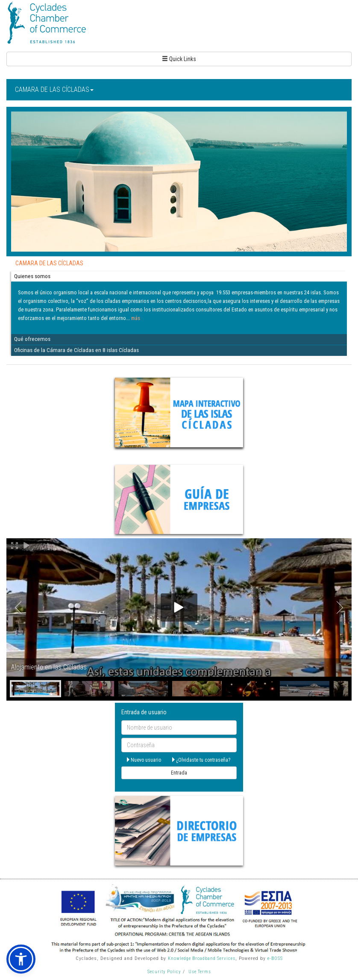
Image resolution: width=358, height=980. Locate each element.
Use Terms (200, 972)
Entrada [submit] (179, 773)
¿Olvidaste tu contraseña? (201, 760)
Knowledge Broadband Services (202, 958)
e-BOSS (275, 958)
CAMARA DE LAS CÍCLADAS (54, 89)
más (136, 318)
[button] (21, 959)
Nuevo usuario (143, 760)
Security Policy (164, 972)
